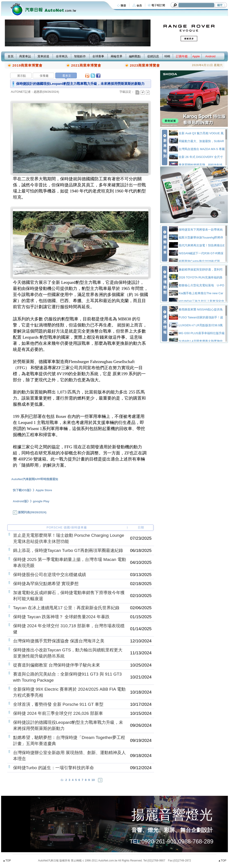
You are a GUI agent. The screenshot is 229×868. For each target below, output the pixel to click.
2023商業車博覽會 (145, 65)
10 (93, 780)
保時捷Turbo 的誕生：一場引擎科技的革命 (54, 768)
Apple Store (44, 490)
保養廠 (44, 76)
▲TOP (7, 861)
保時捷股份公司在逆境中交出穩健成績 (50, 575)
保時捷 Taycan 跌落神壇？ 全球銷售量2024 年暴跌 (61, 617)
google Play (41, 501)
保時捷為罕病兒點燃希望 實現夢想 (46, 584)
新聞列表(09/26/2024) (30, 512)
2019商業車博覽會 (27, 65)
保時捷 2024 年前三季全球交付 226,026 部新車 (58, 713)
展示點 (22, 76)
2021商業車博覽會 (86, 65)
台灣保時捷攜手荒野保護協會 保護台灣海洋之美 (59, 641)
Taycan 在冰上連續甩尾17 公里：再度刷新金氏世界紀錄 (66, 608)
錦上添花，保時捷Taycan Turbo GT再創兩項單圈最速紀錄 (68, 550)
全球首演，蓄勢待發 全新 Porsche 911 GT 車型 (58, 704)
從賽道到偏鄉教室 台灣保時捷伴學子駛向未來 (57, 665)
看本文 (67, 76)
